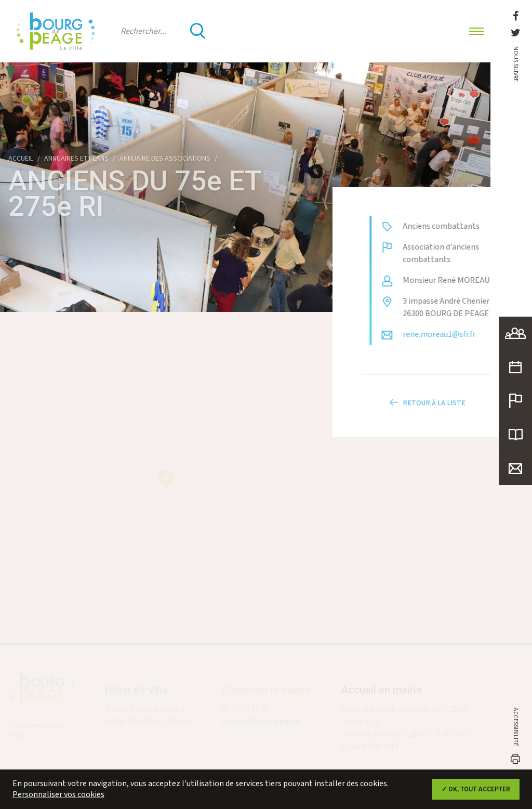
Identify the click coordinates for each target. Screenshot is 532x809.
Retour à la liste (426, 409)
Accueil (21, 159)
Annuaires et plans (76, 159)
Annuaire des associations (165, 159)
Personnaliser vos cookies (58, 795)
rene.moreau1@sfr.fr (445, 335)
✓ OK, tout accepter (476, 789)
